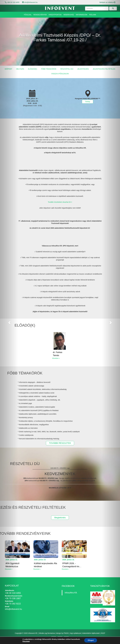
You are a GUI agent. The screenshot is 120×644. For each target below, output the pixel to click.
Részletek (26, 641)
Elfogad (91, 640)
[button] (9, 322)
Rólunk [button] (93, 15)
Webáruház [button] (69, 15)
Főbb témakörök (49, 69)
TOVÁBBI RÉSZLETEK (60, 443)
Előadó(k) (33, 69)
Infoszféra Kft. (71, 593)
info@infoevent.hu (31, 2)
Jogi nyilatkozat (75, 633)
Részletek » (37, 569)
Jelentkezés (83, 69)
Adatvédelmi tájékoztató (91, 633)
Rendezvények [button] (40, 15)
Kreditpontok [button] (55, 15)
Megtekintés (60, 518)
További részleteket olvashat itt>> (60, 202)
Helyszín (20, 69)
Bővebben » (56, 358)
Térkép (88, 102)
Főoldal (28, 15)
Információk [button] (82, 15)
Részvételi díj (67, 69)
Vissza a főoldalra (60, 74)
